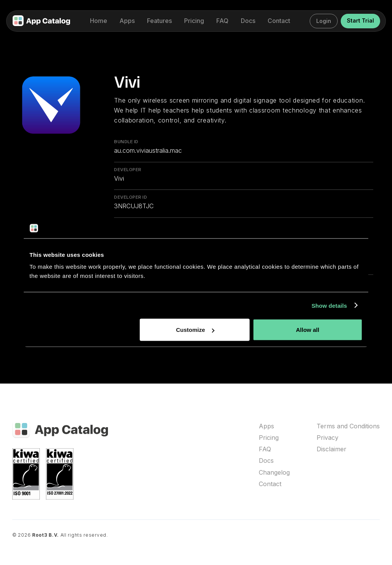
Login (324, 21)
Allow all (308, 330)
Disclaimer (332, 449)
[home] (41, 21)
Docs (266, 461)
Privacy (327, 438)
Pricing (269, 438)
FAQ (265, 449)
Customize (195, 330)
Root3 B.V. (46, 535)
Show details (329, 305)
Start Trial (360, 20)
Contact (270, 484)
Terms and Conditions (348, 426)
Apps (266, 426)
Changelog (274, 473)
